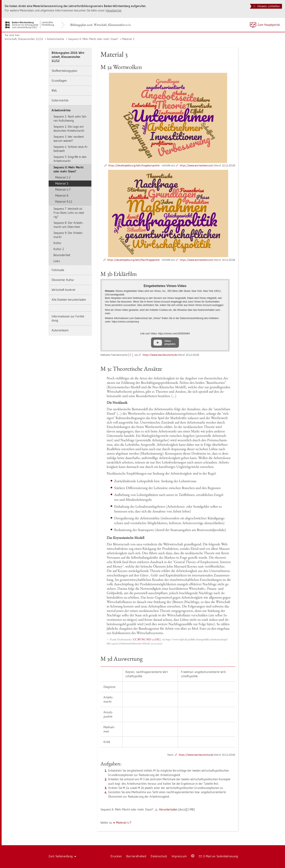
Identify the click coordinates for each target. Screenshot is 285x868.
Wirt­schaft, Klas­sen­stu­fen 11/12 (24, 39)
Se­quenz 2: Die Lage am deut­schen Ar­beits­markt (69, 129)
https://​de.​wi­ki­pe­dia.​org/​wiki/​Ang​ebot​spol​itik (134, 165)
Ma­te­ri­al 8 (62, 196)
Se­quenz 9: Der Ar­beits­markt (68, 235)
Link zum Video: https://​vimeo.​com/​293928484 (165, 334)
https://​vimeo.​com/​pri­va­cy (125, 322)
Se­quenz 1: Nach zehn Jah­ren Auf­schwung (70, 118)
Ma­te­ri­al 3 (128, 39)
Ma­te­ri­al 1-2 (63, 177)
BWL (54, 90)
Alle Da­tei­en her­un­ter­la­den (69, 300)
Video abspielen (170, 342)
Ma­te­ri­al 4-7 (63, 189)
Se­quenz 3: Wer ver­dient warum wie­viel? (69, 139)
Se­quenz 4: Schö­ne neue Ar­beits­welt (71, 149)
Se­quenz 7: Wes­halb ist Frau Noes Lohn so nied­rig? (69, 213)
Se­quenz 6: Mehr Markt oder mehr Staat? (93, 39)
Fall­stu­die (58, 270)
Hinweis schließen (266, 6)
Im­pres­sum (179, 856)
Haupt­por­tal (114, 10)
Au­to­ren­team (60, 330)
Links (57, 261)
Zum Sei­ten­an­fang (63, 856)
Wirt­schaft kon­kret (63, 290)
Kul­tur (57, 243)
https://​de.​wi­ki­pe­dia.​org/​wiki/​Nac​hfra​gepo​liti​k (134, 260)
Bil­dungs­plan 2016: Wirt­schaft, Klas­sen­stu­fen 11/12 (101, 25)
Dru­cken (116, 856)
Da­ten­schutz (159, 856)
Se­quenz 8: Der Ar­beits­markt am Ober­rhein (68, 225)
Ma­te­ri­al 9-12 (64, 202)
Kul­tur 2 (59, 249)
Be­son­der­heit (62, 255)
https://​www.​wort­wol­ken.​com (196, 165)
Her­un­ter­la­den (168, 809)
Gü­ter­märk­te (60, 100)
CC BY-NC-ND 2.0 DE (146, 639)
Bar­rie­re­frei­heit (136, 856)
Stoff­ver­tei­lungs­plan (64, 71)
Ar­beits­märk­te (56, 39)
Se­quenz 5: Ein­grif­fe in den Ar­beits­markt (70, 159)
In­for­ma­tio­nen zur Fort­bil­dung (68, 318)
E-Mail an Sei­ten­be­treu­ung (219, 856)
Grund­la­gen (59, 81)
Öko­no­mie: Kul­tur (63, 280)
